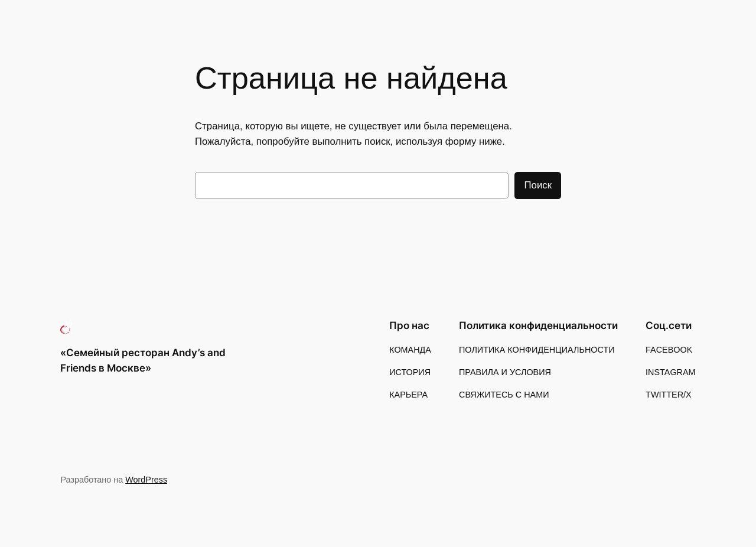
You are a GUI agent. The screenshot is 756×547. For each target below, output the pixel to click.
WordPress (146, 480)
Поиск (538, 185)
